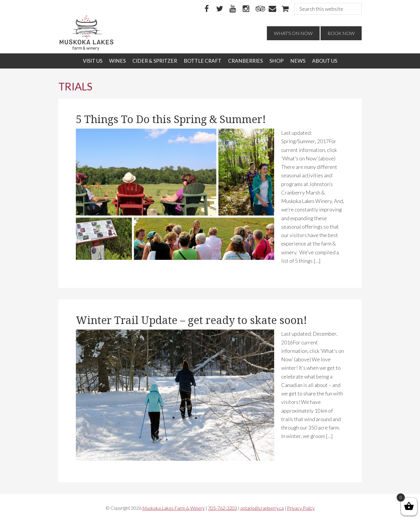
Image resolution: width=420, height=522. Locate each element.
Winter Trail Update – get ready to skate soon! (191, 320)
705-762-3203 (223, 508)
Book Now (341, 33)
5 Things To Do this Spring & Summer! (171, 119)
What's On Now (293, 33)
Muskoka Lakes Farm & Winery (174, 508)
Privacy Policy (301, 508)
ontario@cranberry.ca (262, 508)
